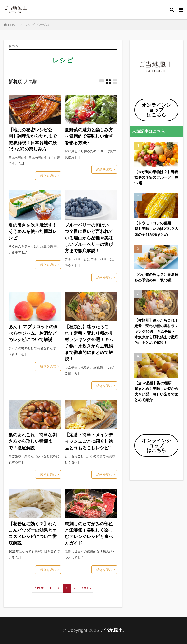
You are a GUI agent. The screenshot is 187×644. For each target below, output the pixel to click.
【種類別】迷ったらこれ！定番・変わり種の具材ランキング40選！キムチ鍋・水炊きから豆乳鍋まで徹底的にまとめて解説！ (89, 343)
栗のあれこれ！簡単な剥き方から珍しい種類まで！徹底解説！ (33, 441)
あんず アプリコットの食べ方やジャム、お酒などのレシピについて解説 (33, 333)
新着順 (15, 82)
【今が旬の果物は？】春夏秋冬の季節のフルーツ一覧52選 (156, 177)
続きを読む (48, 176)
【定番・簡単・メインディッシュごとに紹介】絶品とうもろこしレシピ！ (89, 441)
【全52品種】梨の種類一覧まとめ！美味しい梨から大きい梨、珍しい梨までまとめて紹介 (156, 391)
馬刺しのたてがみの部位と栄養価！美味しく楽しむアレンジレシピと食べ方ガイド (89, 534)
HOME (13, 25)
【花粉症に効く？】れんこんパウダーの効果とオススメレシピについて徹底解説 (33, 534)
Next (85, 588)
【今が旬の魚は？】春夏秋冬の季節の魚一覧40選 (156, 277)
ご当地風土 (112, 630)
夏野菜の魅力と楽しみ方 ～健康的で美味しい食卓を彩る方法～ (89, 136)
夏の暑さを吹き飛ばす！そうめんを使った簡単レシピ (33, 232)
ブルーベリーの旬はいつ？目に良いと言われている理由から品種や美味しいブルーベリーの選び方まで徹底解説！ (89, 238)
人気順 (31, 82)
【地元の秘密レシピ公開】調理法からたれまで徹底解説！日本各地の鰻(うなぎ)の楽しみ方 (33, 139)
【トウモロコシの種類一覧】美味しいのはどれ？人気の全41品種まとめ (156, 229)
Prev (40, 588)
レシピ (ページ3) (37, 25)
